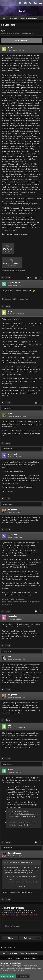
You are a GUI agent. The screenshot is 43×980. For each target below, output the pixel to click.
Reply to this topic (22, 40)
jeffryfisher (12, 509)
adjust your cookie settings (25, 968)
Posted (16, 50)
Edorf (10, 725)
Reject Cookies (23, 976)
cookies (13, 966)
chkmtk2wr (12, 616)
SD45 (10, 414)
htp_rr (5, 31)
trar (9, 657)
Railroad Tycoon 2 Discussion (24, 33)
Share (10, 938)
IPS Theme (9, 959)
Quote (8, 278)
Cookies (35, 959)
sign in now (12, 913)
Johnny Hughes (14, 853)
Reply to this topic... (12, 926)
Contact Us (27, 959)
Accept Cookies (8, 976)
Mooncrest (12, 454)
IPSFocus (17, 959)
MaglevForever (14, 283)
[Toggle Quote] (5, 862)
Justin (10, 770)
